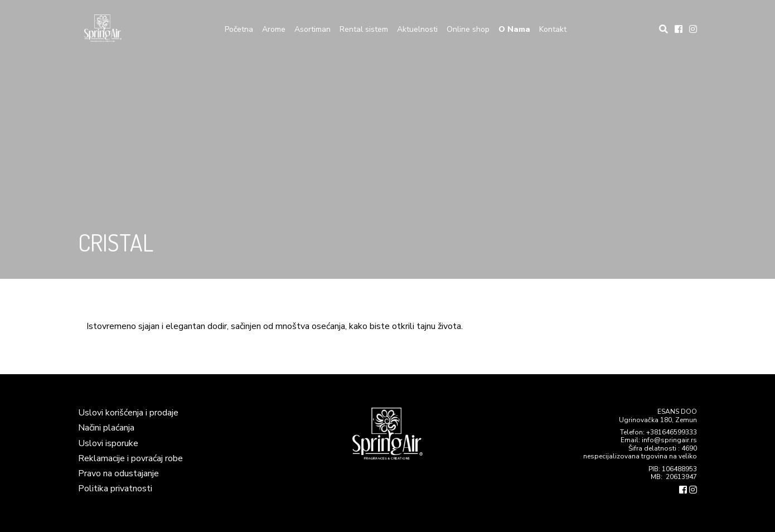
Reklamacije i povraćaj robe (130, 458)
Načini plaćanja (106, 428)
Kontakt (553, 29)
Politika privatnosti (115, 489)
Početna (239, 29)
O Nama (514, 29)
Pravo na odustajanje (118, 473)
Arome (274, 29)
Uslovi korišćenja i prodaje (128, 413)
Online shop (468, 29)
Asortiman (313, 29)
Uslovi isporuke (108, 443)
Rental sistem (364, 29)
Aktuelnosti (417, 29)
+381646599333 (672, 432)
